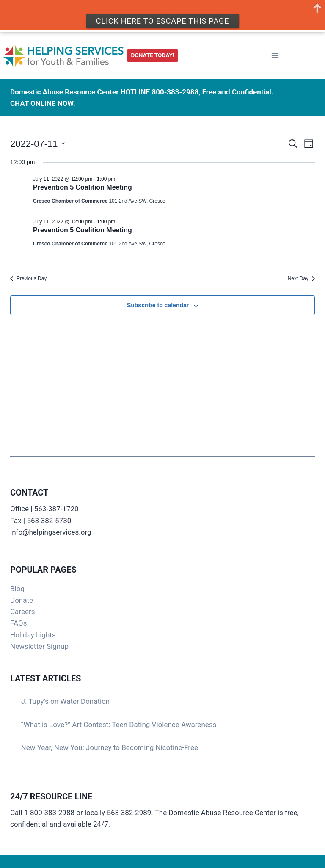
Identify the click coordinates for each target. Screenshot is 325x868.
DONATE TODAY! (153, 53)
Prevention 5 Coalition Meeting (83, 187)
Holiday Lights (33, 635)
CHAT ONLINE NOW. (43, 102)
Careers (22, 612)
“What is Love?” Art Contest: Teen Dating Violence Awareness (119, 725)
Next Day (301, 278)
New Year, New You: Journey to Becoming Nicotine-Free (110, 747)
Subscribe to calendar (158, 305)
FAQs (18, 623)
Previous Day (28, 278)
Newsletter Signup (39, 646)
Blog (17, 589)
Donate (22, 600)
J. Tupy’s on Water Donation (66, 701)
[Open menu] (275, 54)
